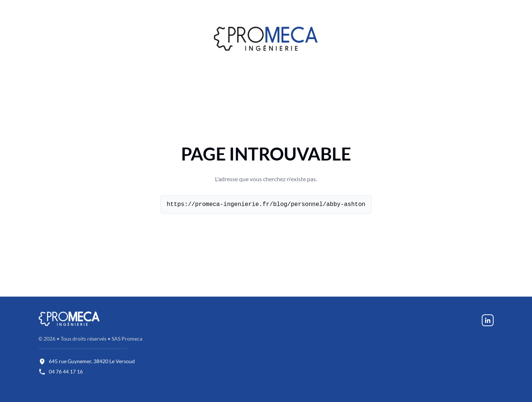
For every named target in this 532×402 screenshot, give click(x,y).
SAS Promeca (127, 339)
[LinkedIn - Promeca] (488, 320)
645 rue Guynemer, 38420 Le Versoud (92, 361)
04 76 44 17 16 (66, 371)
